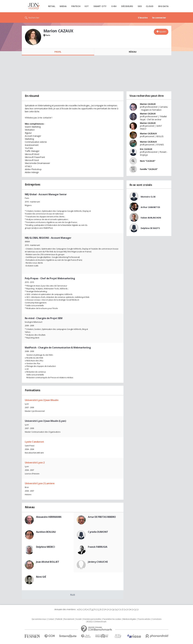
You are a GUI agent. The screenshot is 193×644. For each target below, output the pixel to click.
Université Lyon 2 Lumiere (40, 483)
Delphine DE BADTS (150, 228)
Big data (163, 6)
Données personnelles (92, 619)
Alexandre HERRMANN (49, 517)
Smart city (100, 6)
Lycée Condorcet (34, 442)
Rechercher (34, 18)
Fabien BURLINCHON (151, 218)
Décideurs (127, 6)
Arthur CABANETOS (150, 207)
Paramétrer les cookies (112, 619)
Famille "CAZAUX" (149, 169)
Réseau (133, 52)
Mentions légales (129, 619)
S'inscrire (143, 18)
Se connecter (159, 18)
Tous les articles (144, 619)
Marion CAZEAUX (148, 133)
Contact (51, 619)
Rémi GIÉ (41, 577)
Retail (52, 6)
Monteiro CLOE (148, 197)
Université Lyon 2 (35, 463)
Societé (79, 619)
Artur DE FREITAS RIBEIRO (102, 517)
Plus (73, 595)
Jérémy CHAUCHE (98, 562)
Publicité (59, 619)
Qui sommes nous (39, 619)
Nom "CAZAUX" (148, 161)
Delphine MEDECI (46, 547)
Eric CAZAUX (146, 149)
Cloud (150, 6)
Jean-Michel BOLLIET (48, 562)
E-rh (114, 6)
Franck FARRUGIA (98, 547)
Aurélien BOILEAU (46, 532)
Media (63, 6)
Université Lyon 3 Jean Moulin (42, 400)
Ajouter (163, 32)
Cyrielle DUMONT (98, 532)
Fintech (76, 6)
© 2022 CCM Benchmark (97, 622)
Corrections (157, 619)
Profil (58, 52)
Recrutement (69, 619)
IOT (87, 6)
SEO (140, 6)
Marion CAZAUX (148, 104)
